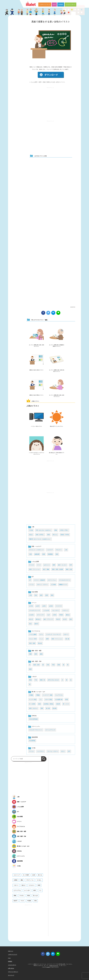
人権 (30, 595)
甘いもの (35, 896)
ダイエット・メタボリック (36, 550)
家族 (56, 530)
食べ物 (48, 708)
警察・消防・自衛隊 (58, 569)
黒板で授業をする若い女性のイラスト (51, 22)
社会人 (31, 535)
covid (34, 875)
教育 (40, 82)
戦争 (41, 595)
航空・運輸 (46, 569)
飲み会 (40, 643)
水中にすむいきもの (53, 680)
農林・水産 (69, 569)
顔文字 (15, 901)
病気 (57, 554)
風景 (30, 669)
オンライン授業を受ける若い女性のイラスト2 (57, 396)
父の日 (65, 619)
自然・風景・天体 (37, 661)
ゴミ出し (39, 880)
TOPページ (11, 951)
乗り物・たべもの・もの (38, 692)
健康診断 (37, 554)
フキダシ (22, 896)
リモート (16, 885)
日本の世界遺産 (33, 719)
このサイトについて (45, 5)
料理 (39, 885)
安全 (36, 595)
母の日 (58, 619)
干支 (36, 680)
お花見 (51, 606)
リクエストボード (70, 5)
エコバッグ (17, 875)
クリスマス (59, 606)
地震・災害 (36, 665)
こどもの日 (46, 610)
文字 (69, 751)
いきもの (34, 677)
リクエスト (32, 885)
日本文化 (34, 716)
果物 (15, 896)
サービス (32, 565)
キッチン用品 (33, 700)
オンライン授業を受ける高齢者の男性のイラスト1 (57, 346)
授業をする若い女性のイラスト (37, 370)
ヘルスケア (50, 550)
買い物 (67, 639)
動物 (30, 680)
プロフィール (30, 880)
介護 (30, 554)
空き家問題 (32, 741)
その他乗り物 (59, 700)
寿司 (35, 890)
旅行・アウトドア (48, 619)
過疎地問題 (35, 737)
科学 (71, 565)
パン (40, 890)
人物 (33, 527)
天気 (48, 665)
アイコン (32, 751)
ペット (41, 639)
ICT (33, 577)
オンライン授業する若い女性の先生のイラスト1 (57, 371)
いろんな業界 (33, 82)
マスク (22, 901)
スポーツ (66, 634)
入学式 (55, 615)
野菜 (29, 896)
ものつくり (47, 565)
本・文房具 (32, 704)
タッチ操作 (26, 875)
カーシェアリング (50, 730)
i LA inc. (48, 967)
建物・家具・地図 (37, 651)
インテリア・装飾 (47, 695)
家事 (47, 639)
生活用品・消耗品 (48, 704)
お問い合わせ (11, 968)
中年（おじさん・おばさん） (44, 530)
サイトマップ (11, 975)
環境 (52, 595)
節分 (71, 619)
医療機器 (50, 554)
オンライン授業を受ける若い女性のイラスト (37, 346)
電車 (42, 708)
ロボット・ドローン (42, 585)
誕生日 (36, 624)
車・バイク (66, 704)
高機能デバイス (63, 585)
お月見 (31, 606)
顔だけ (24, 885)
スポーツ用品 (48, 700)
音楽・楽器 (32, 643)
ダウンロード (51, 75)
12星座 (16, 880)
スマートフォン (52, 580)
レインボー (27, 890)
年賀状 (29, 901)
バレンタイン (56, 610)
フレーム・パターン (53, 751)
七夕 (48, 615)
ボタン (63, 751)
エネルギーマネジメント (36, 730)
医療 (44, 554)
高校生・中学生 (65, 535)
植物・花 (42, 680)
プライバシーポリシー (13, 972)
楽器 (39, 704)
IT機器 (38, 695)
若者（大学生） (40, 535)
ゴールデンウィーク (35, 610)
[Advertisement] (50, 103)
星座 (59, 665)
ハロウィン (65, 610)
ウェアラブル (59, 695)
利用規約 (61, 5)
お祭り (44, 606)
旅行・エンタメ (62, 565)
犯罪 (47, 595)
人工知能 (53, 585)
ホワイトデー (41, 615)
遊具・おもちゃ (33, 708)
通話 (22, 880)
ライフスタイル (36, 631)
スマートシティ (36, 726)
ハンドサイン (41, 751)
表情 (48, 535)
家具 (36, 654)
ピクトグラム (17, 890)
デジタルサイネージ (65, 580)
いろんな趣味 (33, 634)
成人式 (31, 619)
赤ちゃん (55, 535)
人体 (66, 550)
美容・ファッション (35, 569)
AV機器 (31, 695)
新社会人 (38, 619)
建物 (41, 654)
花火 (30, 624)
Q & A (54, 5)
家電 (67, 700)
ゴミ (41, 700)
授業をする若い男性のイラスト (37, 395)
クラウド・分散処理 (39, 580)
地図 (30, 654)
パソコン (32, 585)
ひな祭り (32, 615)
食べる (40, 875)
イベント (34, 603)
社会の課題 (35, 592)
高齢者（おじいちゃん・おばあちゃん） (40, 539)
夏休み (68, 615)
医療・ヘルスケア (37, 546)
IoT (30, 580)
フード (39, 565)
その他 (31, 530)
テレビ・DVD (33, 639)
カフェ (41, 634)
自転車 (58, 704)
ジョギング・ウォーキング (53, 634)
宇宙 (53, 665)
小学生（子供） (64, 530)
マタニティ (59, 550)
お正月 (38, 606)
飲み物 (55, 708)
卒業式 (61, 615)
